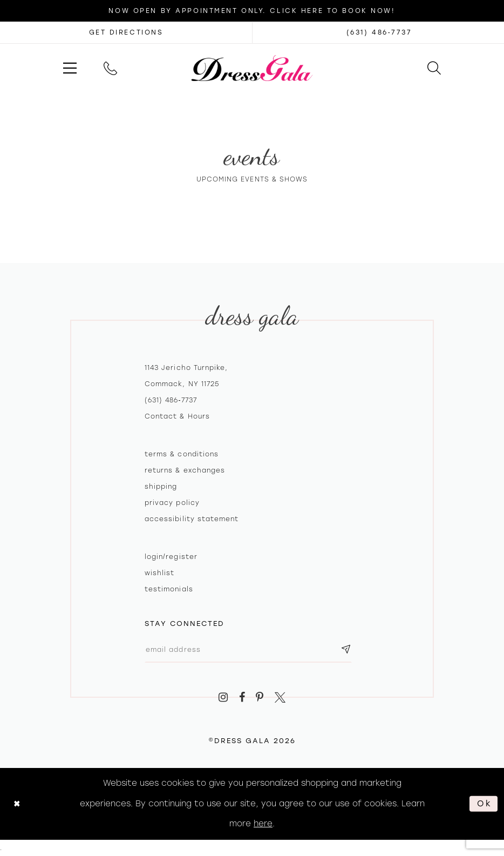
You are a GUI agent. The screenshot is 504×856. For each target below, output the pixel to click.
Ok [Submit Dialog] (485, 804)
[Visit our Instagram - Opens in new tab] (223, 697)
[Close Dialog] (17, 804)
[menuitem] (70, 68)
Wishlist (159, 573)
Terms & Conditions (182, 454)
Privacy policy (172, 503)
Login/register (171, 557)
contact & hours (177, 416)
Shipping (161, 487)
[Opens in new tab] (126, 32)
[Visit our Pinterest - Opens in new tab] (260, 697)
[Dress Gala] (252, 68)
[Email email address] (248, 649)
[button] (70, 68)
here (263, 824)
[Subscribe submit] (346, 649)
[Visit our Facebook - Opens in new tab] (242, 697)
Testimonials (169, 589)
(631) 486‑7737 (171, 400)
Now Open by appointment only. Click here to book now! (252, 11)
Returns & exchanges (185, 470)
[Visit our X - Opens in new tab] (280, 697)
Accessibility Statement (192, 519)
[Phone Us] (110, 68)
